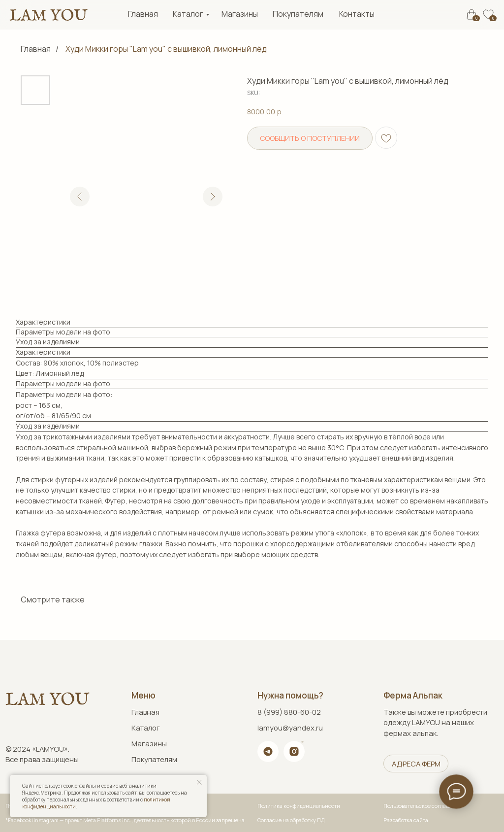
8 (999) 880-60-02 (289, 712)
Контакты (357, 14)
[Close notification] (199, 782)
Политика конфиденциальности (299, 806)
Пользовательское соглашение (423, 806)
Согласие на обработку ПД (291, 820)
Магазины (240, 14)
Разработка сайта (406, 820)
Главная (143, 14)
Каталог (188, 14)
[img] (48, 15)
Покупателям (298, 14)
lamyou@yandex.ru (290, 728)
